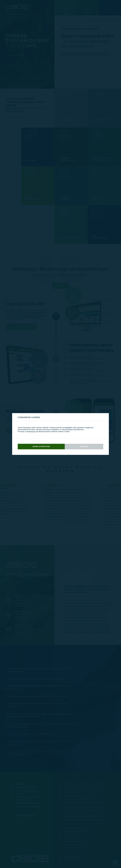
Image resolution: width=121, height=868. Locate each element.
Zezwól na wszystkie (41, 446)
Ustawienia (84, 446)
